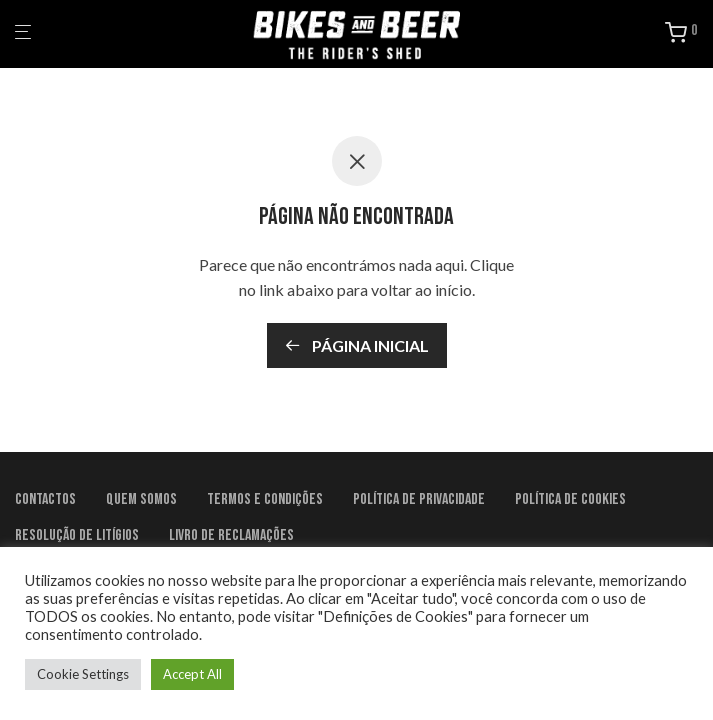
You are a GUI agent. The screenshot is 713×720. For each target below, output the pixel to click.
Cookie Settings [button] (83, 674)
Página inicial (357, 345)
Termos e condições (265, 499)
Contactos (45, 499)
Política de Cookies (570, 499)
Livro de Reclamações (231, 535)
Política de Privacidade (419, 499)
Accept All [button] (192, 674)
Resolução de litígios (77, 535)
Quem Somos (141, 499)
